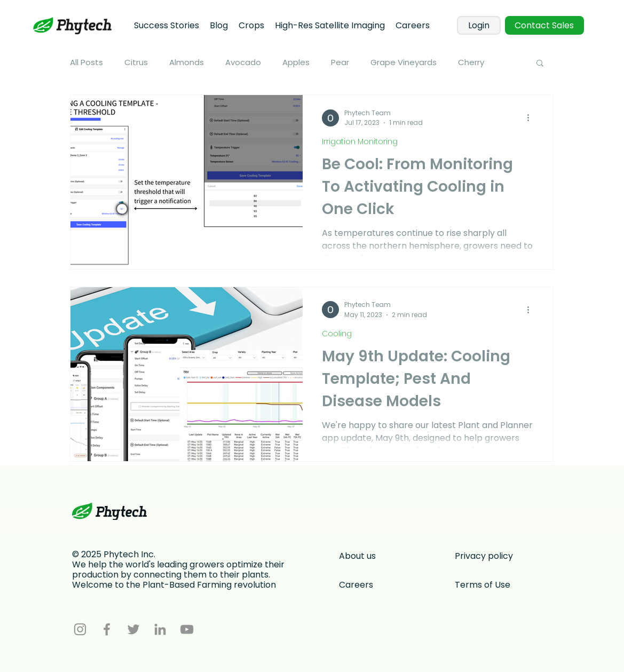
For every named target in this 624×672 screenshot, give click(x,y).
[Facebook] (107, 629)
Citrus (136, 62)
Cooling (337, 334)
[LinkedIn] (160, 629)
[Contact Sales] (544, 25)
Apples (296, 62)
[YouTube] (187, 629)
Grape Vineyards (404, 62)
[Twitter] (133, 629)
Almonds (187, 62)
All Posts (86, 62)
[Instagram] (80, 629)
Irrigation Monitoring (360, 142)
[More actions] (532, 118)
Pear (340, 62)
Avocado (243, 62)
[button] (540, 64)
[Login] (479, 25)
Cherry (471, 62)
